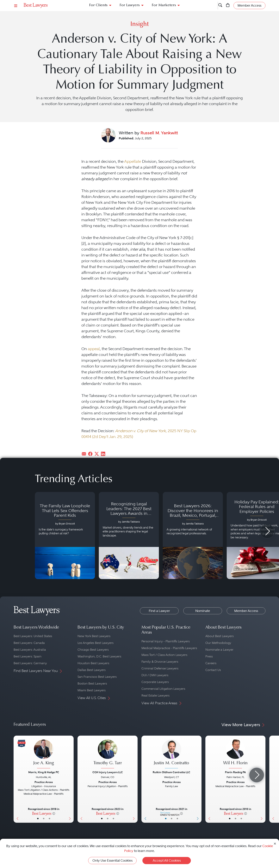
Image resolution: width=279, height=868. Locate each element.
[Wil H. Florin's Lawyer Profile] (235, 754)
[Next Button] (71, 779)
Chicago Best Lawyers (93, 650)
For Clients (98, 5)
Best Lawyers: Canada (29, 643)
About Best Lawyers (220, 636)
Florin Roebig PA (235, 772)
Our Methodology (218, 643)
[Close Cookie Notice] (275, 843)
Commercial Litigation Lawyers (163, 689)
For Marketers (164, 5)
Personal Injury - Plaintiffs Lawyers (166, 641)
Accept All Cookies (167, 860)
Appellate (133, 161)
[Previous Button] (17, 779)
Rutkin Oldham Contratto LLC (171, 772)
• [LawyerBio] (44, 818)
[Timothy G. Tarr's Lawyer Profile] (108, 754)
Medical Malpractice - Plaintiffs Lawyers (169, 648)
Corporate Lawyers (155, 682)
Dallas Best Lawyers (92, 670)
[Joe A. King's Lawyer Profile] (44, 754)
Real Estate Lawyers (155, 695)
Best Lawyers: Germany (30, 663)
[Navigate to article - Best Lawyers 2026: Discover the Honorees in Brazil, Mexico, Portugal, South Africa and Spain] (193, 536)
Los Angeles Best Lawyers (96, 643)
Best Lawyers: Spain (28, 656)
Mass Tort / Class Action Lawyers (164, 655)
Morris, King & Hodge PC (44, 772)
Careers (211, 663)
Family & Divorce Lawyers (160, 662)
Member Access (246, 611)
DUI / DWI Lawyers (155, 675)
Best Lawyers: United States (33, 636)
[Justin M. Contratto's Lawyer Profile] (171, 754)
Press (209, 656)
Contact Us (213, 670)
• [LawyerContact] (50, 818)
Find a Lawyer (159, 611)
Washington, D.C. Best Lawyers (99, 656)
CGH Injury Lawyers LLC (108, 772)
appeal (94, 349)
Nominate (203, 611)
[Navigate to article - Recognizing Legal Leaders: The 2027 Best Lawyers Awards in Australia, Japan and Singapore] (129, 536)
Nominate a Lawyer (219, 650)
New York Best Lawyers (94, 636)
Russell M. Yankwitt (159, 133)
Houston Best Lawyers (93, 663)
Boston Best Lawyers (92, 683)
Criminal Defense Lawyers (160, 668)
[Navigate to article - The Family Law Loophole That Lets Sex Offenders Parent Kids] (65, 536)
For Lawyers (130, 5)
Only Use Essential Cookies (112, 860)
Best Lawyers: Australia (30, 650)
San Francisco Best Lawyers (97, 677)
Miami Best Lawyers (92, 690)
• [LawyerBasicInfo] (38, 818)
